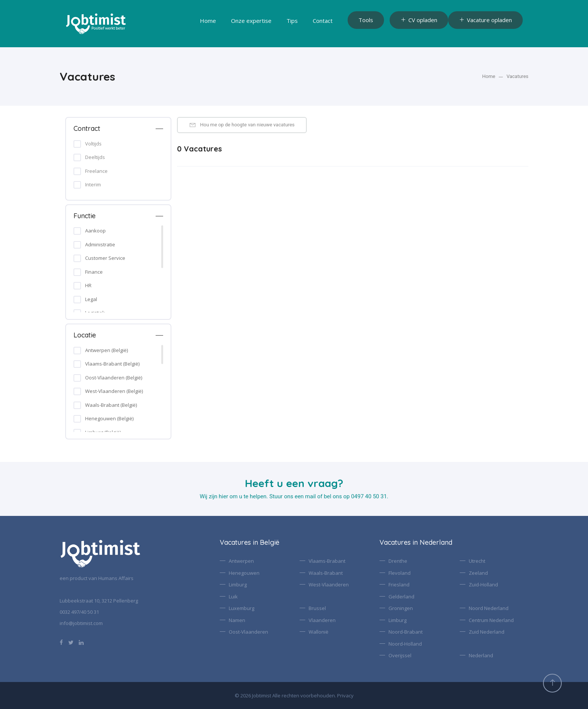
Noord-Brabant (406, 632)
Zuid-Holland (483, 585)
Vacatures (517, 76)
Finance (94, 272)
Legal (91, 299)
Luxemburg (241, 608)
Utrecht (477, 561)
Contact (323, 21)
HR (88, 285)
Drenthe (398, 561)
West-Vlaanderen (329, 585)
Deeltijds (95, 157)
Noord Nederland (489, 608)
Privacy (345, 696)
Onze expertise (251, 21)
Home (208, 21)
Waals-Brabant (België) (111, 405)
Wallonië (319, 632)
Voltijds (93, 144)
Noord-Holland (405, 644)
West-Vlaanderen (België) (114, 391)
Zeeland (478, 573)
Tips (292, 21)
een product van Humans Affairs (97, 578)
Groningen (401, 608)
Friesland (399, 585)
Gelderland (401, 597)
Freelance (96, 171)
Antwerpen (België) (106, 350)
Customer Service (105, 258)
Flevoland (400, 573)
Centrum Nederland (491, 620)
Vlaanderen (322, 620)
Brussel (317, 608)
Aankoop (95, 231)
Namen (237, 620)
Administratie (100, 244)
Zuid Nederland (487, 632)
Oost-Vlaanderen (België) (114, 378)
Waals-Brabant (326, 573)
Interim (93, 184)
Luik (233, 597)
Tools (366, 20)
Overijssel (400, 655)
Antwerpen (241, 561)
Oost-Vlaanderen (248, 632)
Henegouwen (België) (109, 418)
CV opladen (419, 20)
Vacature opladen (485, 20)
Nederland (481, 655)
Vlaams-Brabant (327, 561)
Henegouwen (244, 573)
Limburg (238, 585)
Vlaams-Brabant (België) (112, 364)
